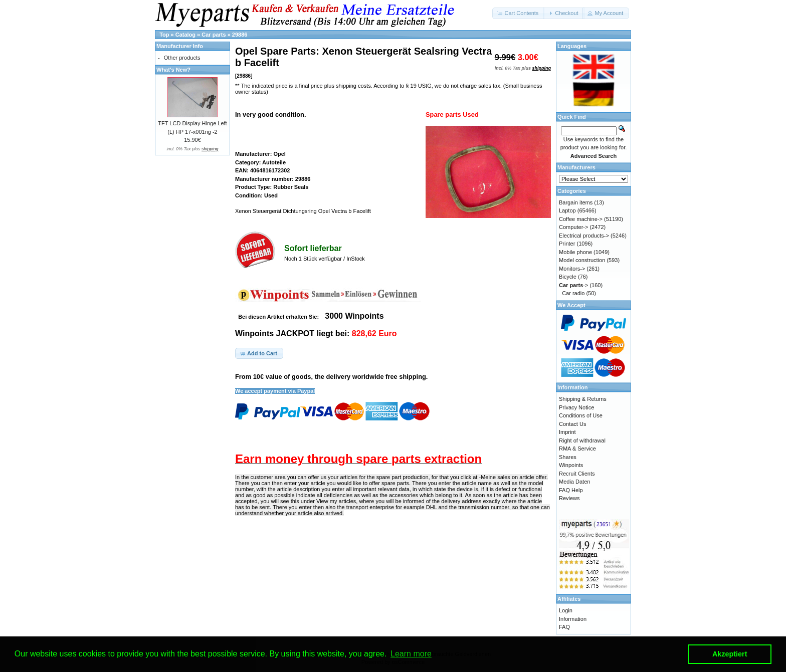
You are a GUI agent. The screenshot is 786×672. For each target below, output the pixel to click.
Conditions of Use (581, 415)
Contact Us (572, 424)
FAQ (564, 627)
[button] (518, 13)
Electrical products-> (584, 236)
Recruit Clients (577, 474)
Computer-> (573, 227)
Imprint (567, 432)
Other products (182, 58)
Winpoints (571, 465)
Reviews (569, 498)
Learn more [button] (411, 654)
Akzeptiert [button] (730, 654)
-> (573, 285)
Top (164, 35)
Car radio (573, 293)
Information (573, 619)
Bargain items (576, 202)
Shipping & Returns (583, 399)
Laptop (567, 210)
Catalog (185, 35)
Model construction (582, 260)
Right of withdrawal (582, 440)
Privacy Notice (576, 407)
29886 (240, 35)
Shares (568, 457)
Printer (567, 244)
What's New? (173, 70)
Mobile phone (575, 252)
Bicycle (568, 277)
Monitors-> (572, 269)
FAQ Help (571, 490)
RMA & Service (577, 449)
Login (566, 610)
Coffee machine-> (581, 219)
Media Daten (574, 482)
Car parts (214, 35)
